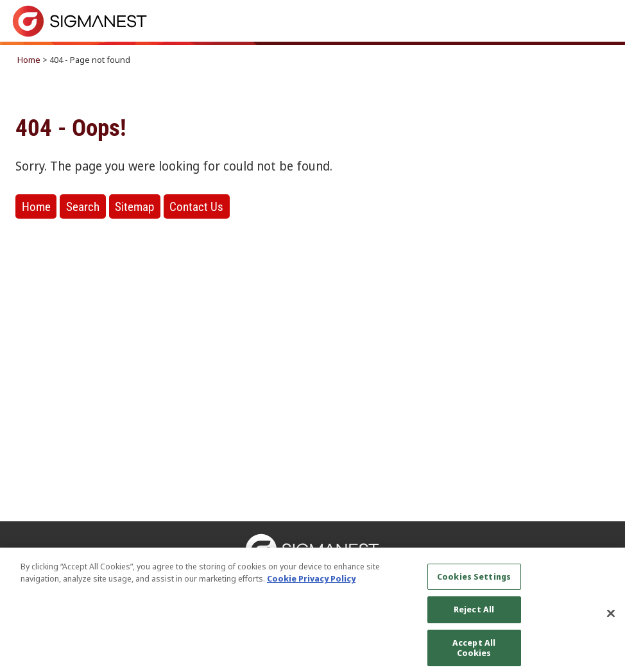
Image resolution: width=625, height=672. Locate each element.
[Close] (611, 619)
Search (83, 207)
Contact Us (196, 207)
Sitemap (134, 207)
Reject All (474, 615)
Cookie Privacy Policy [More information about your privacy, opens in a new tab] (311, 584)
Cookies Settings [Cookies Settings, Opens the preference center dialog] (474, 582)
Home (29, 60)
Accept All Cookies (474, 653)
